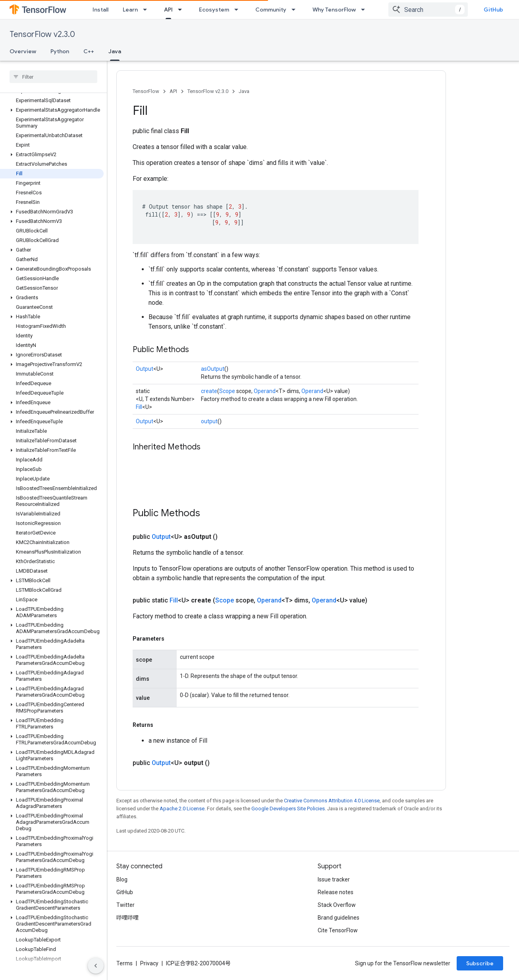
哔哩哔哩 (127, 918)
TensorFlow (146, 91)
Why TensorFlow (334, 10)
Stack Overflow (337, 905)
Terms (124, 963)
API (173, 91)
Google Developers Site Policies (288, 809)
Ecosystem (214, 10)
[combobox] (428, 10)
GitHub (493, 10)
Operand (265, 391)
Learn (130, 10)
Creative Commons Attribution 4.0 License (332, 801)
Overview (23, 51)
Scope (227, 391)
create (209, 391)
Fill (139, 407)
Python (60, 51)
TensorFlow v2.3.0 (42, 34)
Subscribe (480, 963)
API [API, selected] (168, 10)
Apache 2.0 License (182, 809)
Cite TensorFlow (338, 930)
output (209, 421)
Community (271, 10)
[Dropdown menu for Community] (296, 10)
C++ (89, 51)
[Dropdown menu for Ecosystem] (239, 10)
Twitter (125, 905)
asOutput (213, 369)
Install (100, 10)
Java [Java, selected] (115, 51)
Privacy (149, 963)
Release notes (336, 892)
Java (244, 91)
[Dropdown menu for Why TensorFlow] (365, 10)
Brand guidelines (339, 918)
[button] (52, 110)
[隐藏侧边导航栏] (96, 966)
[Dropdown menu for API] (182, 10)
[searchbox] (53, 77)
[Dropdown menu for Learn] (147, 10)
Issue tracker (334, 879)
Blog (122, 879)
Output (145, 369)
